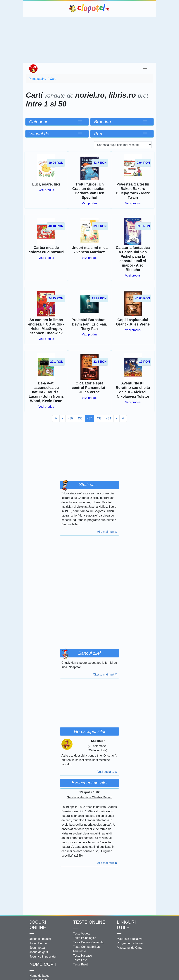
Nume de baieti (39, 976)
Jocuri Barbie (38, 943)
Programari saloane (130, 943)
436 (80, 418)
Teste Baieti (81, 964)
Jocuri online (38, 925)
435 (70, 418)
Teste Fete (80, 960)
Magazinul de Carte (130, 948)
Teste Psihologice (85, 938)
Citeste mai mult (105, 674)
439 (109, 418)
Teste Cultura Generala (88, 942)
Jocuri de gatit (39, 952)
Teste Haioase (83, 956)
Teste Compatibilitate (87, 947)
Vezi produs (46, 190)
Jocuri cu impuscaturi (43, 957)
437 (90, 418)
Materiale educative (130, 939)
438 (99, 418)
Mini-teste (80, 951)
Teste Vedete (82, 933)
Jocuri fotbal (37, 948)
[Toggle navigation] (145, 69)
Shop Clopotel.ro (33, 69)
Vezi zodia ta (107, 772)
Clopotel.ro (89, 9)
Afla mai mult (107, 532)
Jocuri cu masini (40, 939)
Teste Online (89, 922)
